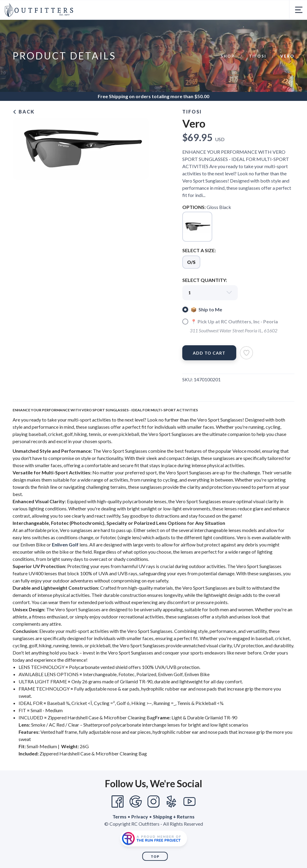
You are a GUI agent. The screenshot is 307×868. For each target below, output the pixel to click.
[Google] (136, 802)
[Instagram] (153, 802)
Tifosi (258, 56)
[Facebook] (118, 802)
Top (155, 856)
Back (24, 112)
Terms (119, 817)
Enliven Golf (65, 544)
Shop (228, 56)
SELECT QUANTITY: (205, 280)
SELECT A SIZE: (199, 250)
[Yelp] (171, 802)
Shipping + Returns (174, 817)
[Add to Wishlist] (246, 353)
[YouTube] (189, 802)
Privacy (140, 817)
